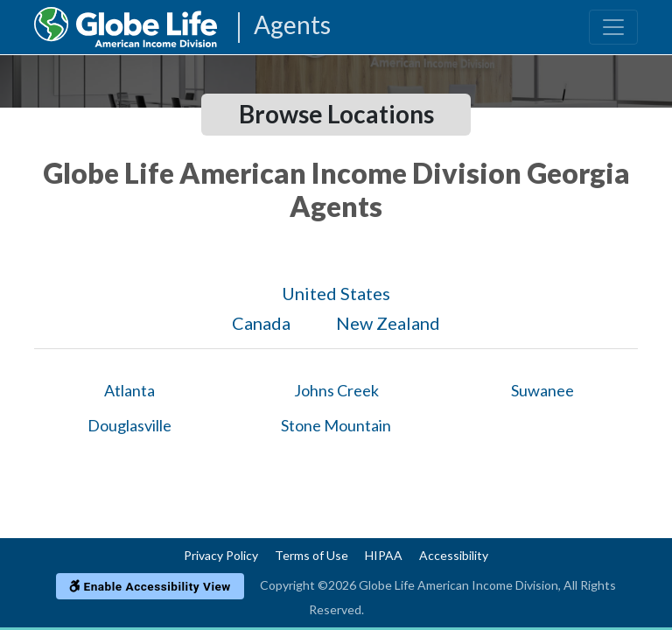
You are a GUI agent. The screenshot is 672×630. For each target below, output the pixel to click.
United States (336, 293)
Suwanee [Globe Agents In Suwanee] (542, 390)
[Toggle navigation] (613, 27)
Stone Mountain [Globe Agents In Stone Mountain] (336, 425)
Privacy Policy (221, 555)
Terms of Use (311, 555)
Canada (261, 323)
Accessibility (454, 555)
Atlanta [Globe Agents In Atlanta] (129, 390)
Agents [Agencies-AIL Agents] (292, 26)
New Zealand (388, 323)
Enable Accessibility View (150, 586)
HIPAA (384, 555)
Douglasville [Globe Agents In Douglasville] (129, 425)
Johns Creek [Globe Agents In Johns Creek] (336, 390)
